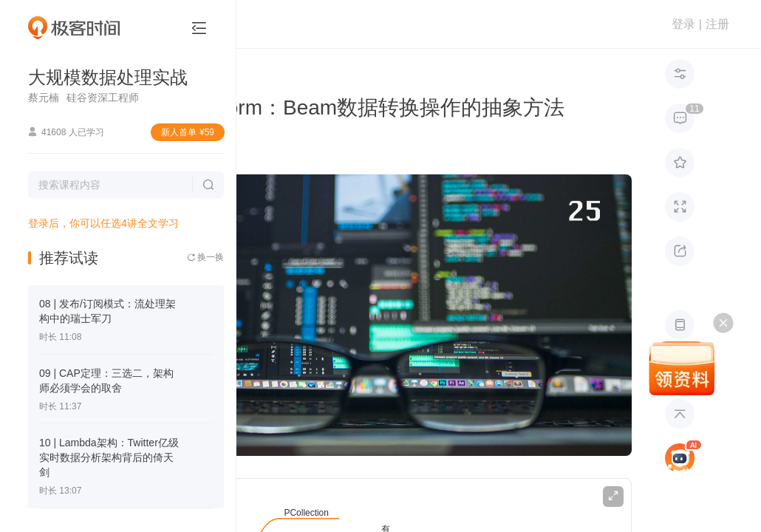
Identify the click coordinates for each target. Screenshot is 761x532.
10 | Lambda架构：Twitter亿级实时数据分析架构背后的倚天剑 (109, 457)
